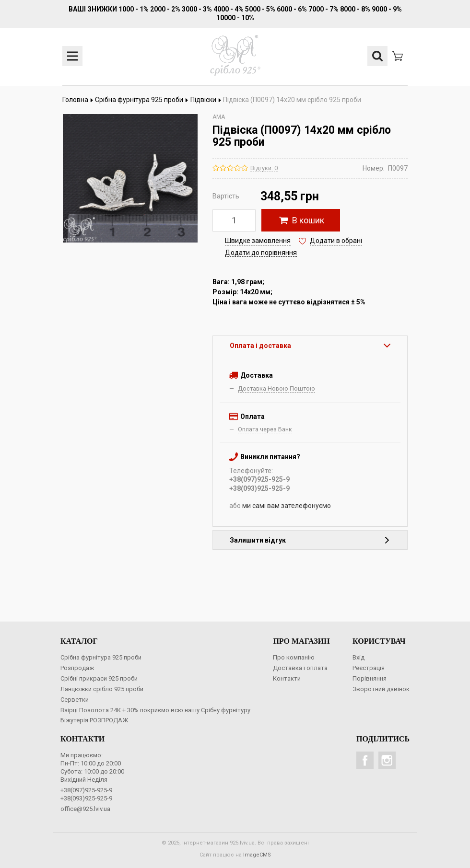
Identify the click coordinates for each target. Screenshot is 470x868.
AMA (219, 117)
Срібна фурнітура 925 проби (142, 100)
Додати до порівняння (261, 253)
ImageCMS (257, 855)
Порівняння (370, 678)
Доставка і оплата (300, 668)
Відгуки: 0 (264, 168)
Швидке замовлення (258, 241)
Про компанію (294, 657)
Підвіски (206, 100)
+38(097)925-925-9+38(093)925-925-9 (86, 794)
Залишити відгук (310, 540)
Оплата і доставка (310, 346)
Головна (78, 100)
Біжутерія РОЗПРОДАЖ (94, 720)
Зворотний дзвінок (381, 689)
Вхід (358, 657)
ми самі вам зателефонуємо (287, 506)
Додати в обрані (336, 241)
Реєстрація (369, 668)
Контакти (287, 678)
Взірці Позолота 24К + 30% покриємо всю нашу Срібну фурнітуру (155, 710)
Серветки (75, 700)
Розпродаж (77, 668)
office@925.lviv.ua (85, 809)
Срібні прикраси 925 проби (99, 678)
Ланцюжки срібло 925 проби (102, 689)
